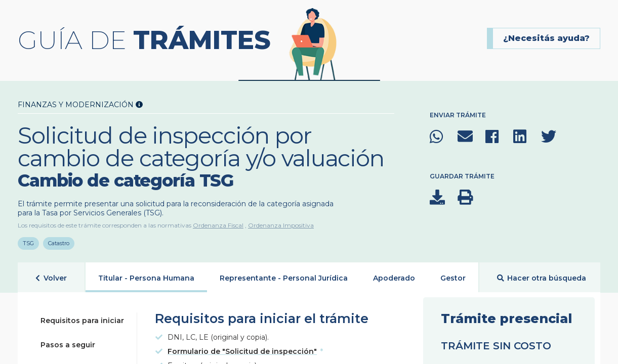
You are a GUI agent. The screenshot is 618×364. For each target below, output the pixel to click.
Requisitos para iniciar (82, 317)
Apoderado (394, 275)
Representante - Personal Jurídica (284, 275)
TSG (28, 240)
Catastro (59, 240)
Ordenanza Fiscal (218, 225)
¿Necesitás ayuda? (546, 38)
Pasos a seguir (68, 342)
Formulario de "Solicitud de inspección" (242, 348)
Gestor (453, 275)
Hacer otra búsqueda (542, 275)
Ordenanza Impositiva (281, 225)
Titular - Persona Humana (146, 275)
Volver (51, 275)
